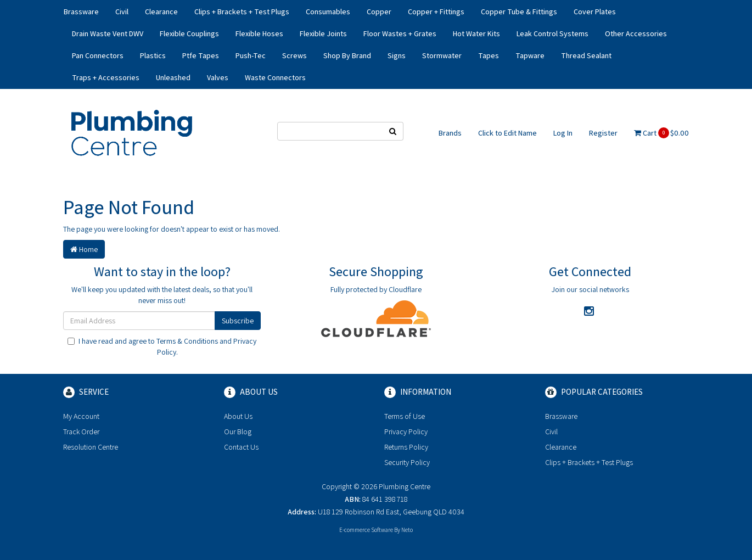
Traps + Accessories (106, 77)
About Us (238, 416)
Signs (397, 55)
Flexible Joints (323, 33)
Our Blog (238, 432)
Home (84, 249)
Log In (563, 133)
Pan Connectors (98, 55)
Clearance (161, 12)
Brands (450, 133)
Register (603, 133)
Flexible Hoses (259, 33)
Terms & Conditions (187, 341)
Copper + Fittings (436, 12)
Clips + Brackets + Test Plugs (242, 12)
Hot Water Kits (476, 33)
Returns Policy (406, 447)
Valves (218, 77)
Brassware (81, 12)
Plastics (153, 55)
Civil (122, 12)
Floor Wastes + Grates (400, 33)
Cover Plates (595, 12)
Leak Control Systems (552, 33)
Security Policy (407, 462)
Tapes (489, 55)
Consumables (328, 12)
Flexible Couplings (189, 33)
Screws (294, 55)
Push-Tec (251, 55)
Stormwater (442, 55)
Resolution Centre (91, 447)
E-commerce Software (366, 530)
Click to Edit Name (507, 133)
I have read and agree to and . (162, 346)
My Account (81, 416)
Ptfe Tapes (201, 55)
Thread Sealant (586, 55)
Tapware (530, 55)
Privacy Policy (406, 432)
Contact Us (241, 447)
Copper (379, 12)
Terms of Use (405, 416)
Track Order (81, 432)
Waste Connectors (275, 77)
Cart (661, 133)
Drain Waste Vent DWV (108, 33)
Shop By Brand (347, 55)
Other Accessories (636, 33)
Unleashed (173, 77)
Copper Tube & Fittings (519, 12)
